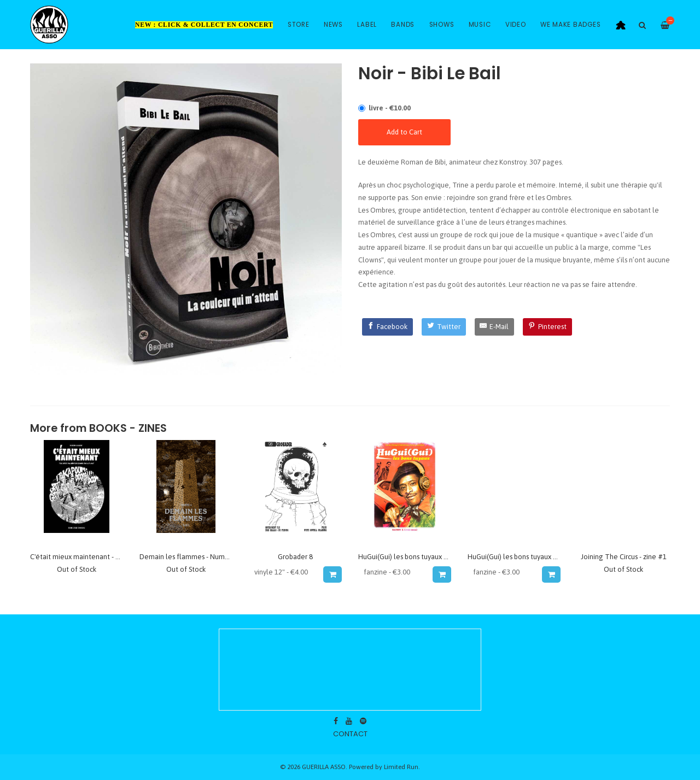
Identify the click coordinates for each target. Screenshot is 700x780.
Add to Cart (404, 132)
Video (516, 25)
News (333, 25)
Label (367, 25)
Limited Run (401, 767)
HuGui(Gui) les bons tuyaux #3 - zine (524, 557)
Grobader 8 (295, 557)
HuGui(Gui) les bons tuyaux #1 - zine (415, 557)
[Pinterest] (547, 327)
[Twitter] (444, 327)
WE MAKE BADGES (571, 25)
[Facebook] (388, 327)
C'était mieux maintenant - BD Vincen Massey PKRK (109, 557)
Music (480, 25)
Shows (442, 25)
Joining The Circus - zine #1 (624, 557)
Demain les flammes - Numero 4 (190, 557)
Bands (403, 25)
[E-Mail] (495, 327)
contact (350, 734)
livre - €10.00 (390, 108)
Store (299, 25)
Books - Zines (128, 428)
